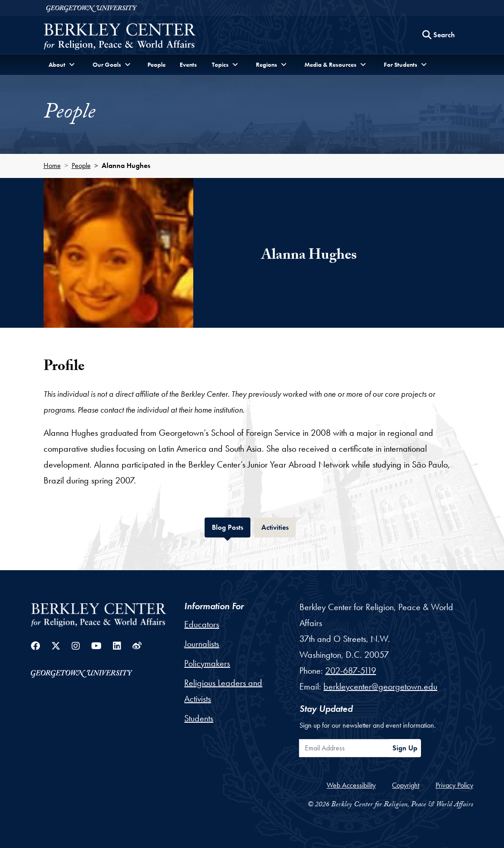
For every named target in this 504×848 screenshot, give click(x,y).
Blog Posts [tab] (231, 526)
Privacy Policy (454, 785)
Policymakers (207, 663)
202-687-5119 (351, 671)
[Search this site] (439, 35)
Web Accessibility (351, 785)
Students (199, 718)
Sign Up (405, 748)
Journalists (202, 644)
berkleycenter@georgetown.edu (380, 686)
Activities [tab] (279, 526)
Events (188, 64)
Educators (202, 624)
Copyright (406, 785)
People (157, 64)
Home (52, 165)
